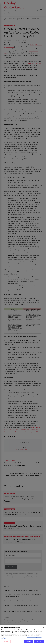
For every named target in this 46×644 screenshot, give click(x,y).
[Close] (44, 630)
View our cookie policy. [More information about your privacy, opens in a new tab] (32, 640)
